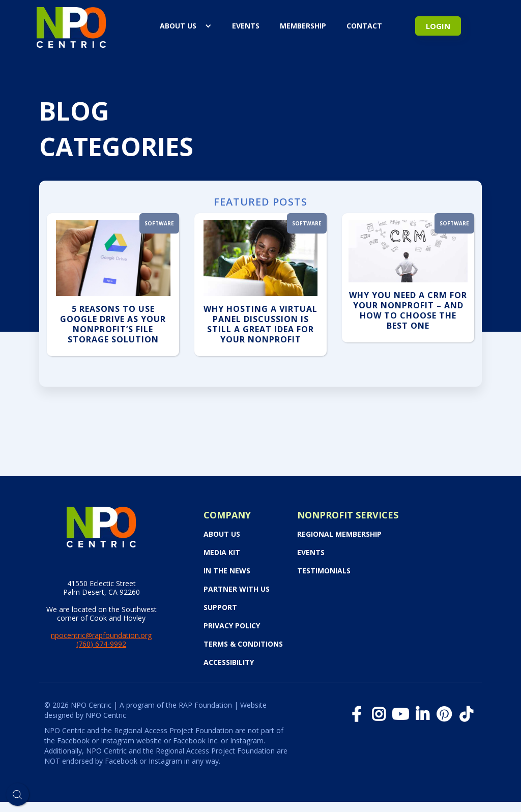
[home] (71, 26)
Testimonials (324, 571)
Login (438, 26)
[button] (186, 26)
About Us (178, 26)
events (246, 26)
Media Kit (222, 553)
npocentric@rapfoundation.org (101, 635)
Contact (364, 26)
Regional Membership (339, 534)
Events (311, 553)
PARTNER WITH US (237, 589)
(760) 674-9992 (101, 644)
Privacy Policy (232, 626)
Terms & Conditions (243, 644)
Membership (303, 26)
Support (220, 607)
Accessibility (229, 662)
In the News (227, 571)
